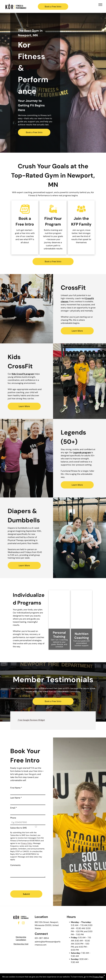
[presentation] (30, 883)
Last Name (16, 798)
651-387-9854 (42, 938)
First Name (16, 788)
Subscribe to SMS (18, 828)
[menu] (100, 5)
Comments (15, 865)
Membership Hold (21, 944)
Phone (13, 818)
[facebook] (19, 923)
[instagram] (23, 923)
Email (14, 808)
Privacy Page (98, 977)
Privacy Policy (27, 843)
